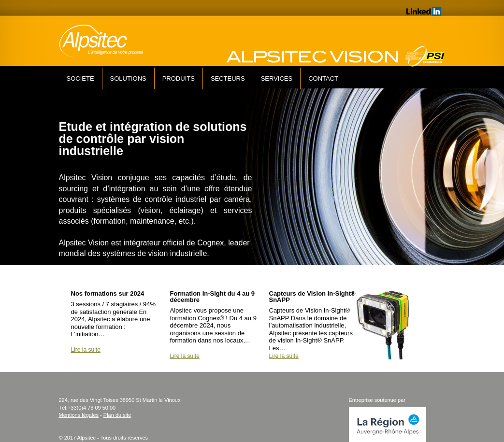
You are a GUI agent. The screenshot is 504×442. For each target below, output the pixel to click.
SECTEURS (228, 78)
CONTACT (323, 78)
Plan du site (117, 415)
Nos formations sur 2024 (108, 293)
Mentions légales (79, 415)
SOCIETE (80, 78)
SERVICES (277, 78)
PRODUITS (179, 78)
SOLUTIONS (128, 78)
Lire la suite (86, 350)
